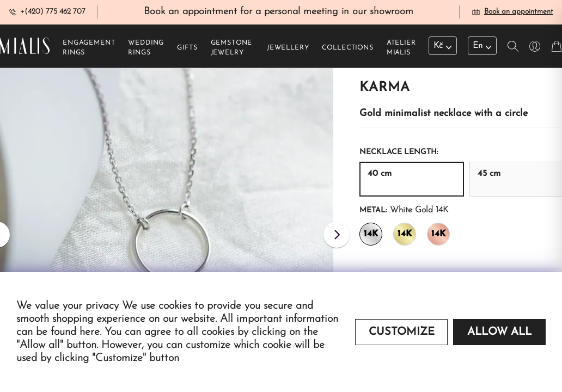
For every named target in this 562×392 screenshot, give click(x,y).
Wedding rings (146, 50)
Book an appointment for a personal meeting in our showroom (279, 13)
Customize (402, 332)
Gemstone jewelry (232, 50)
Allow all (499, 332)
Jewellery (288, 50)
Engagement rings (89, 50)
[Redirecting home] (25, 48)
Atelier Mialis (401, 50)
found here (75, 332)
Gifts (187, 50)
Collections (347, 50)
